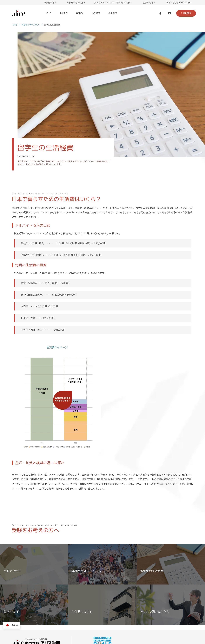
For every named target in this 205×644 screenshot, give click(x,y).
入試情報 (96, 13)
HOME (48, 13)
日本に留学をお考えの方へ (179, 3)
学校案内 (64, 13)
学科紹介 (80, 13)
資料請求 (186, 13)
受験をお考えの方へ (76, 3)
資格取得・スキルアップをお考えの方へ (113, 3)
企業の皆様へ (149, 3)
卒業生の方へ (50, 3)
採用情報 (113, 13)
